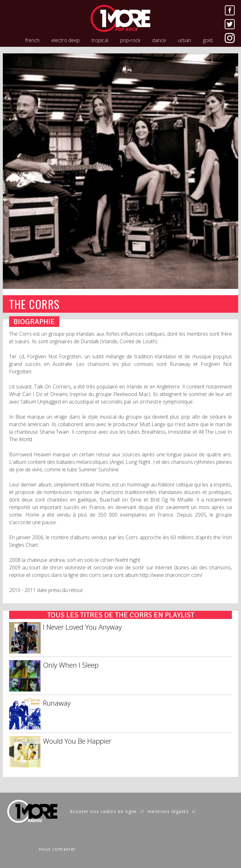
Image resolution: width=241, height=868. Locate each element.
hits (29, 50)
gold (208, 40)
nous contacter (57, 849)
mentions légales (168, 811)
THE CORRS (34, 304)
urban (185, 40)
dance (159, 40)
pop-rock (130, 40)
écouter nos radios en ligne (104, 811)
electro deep (66, 40)
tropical (100, 40)
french (32, 40)
